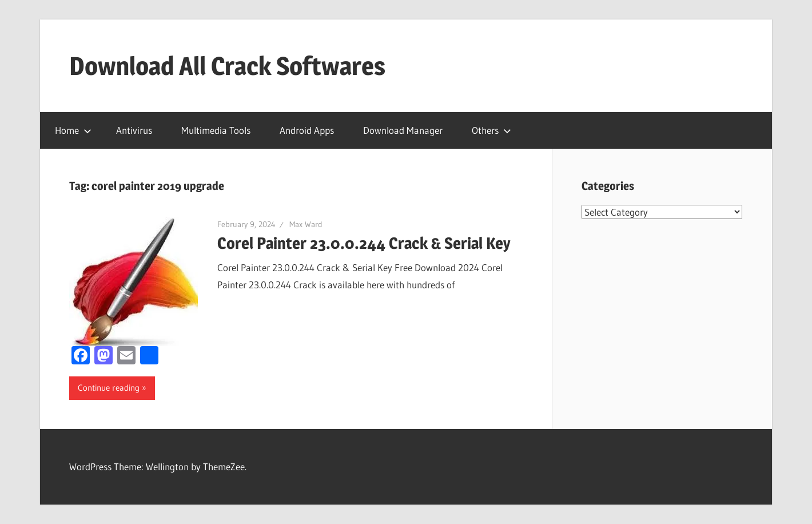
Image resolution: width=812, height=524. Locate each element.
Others (491, 130)
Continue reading (109, 388)
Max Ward (306, 224)
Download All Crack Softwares (227, 66)
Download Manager (403, 130)
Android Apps (307, 130)
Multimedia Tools (216, 130)
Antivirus (134, 130)
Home (73, 130)
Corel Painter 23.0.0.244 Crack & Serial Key (364, 243)
